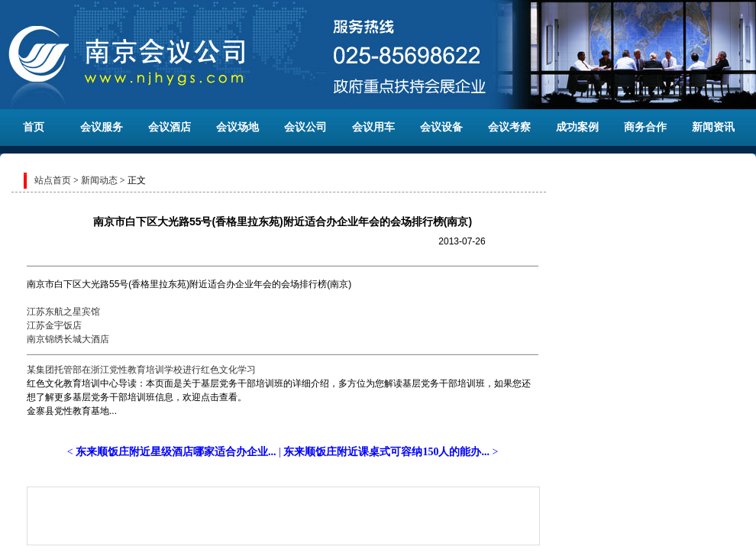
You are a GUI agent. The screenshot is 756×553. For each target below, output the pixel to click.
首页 (34, 127)
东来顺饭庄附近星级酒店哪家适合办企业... (176, 452)
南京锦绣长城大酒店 (68, 339)
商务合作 (645, 127)
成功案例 (577, 127)
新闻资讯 (713, 127)
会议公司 (305, 127)
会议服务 (102, 127)
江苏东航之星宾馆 (63, 312)
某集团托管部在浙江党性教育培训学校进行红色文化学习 (141, 370)
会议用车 (373, 127)
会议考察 (509, 127)
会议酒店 (170, 127)
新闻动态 (99, 180)
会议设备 (441, 127)
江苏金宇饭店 (54, 325)
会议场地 (237, 127)
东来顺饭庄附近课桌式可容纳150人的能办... (386, 452)
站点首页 (53, 180)
